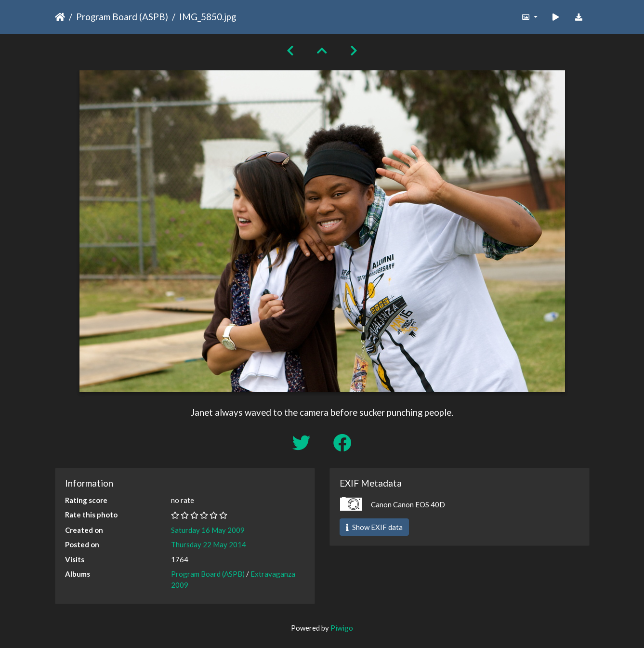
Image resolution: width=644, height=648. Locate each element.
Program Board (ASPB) (122, 17)
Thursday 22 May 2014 (209, 544)
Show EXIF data (374, 527)
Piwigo (342, 628)
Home (60, 17)
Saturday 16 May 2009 (208, 530)
